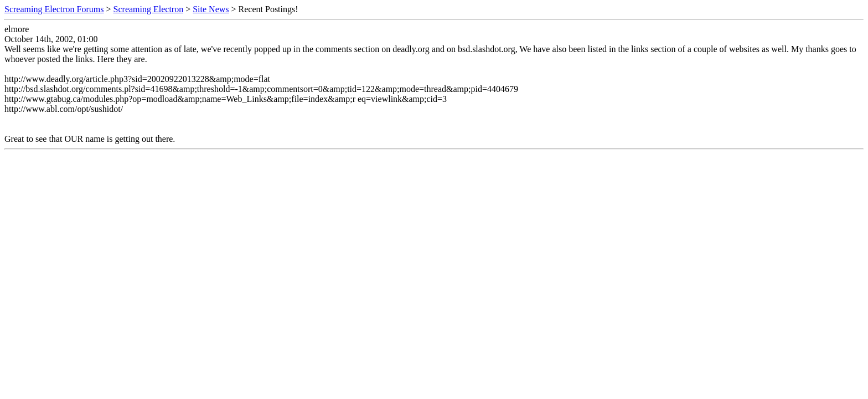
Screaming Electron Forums (54, 9)
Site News (211, 9)
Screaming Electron (149, 9)
